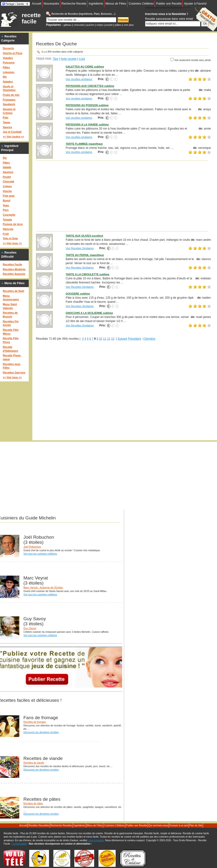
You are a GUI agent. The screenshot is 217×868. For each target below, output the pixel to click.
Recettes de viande (34, 763)
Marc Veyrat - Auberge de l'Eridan (43, 587)
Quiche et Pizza (12, 53)
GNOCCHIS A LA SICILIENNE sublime (89, 313)
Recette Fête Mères (10, 332)
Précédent (135, 339)
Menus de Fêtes (116, 4)
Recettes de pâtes (33, 803)
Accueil (37, 4)
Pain (5, 117)
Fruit (6, 234)
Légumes (8, 72)
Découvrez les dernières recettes (41, 732)
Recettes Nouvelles (39, 825)
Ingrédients (96, 4)
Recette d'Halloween (10, 349)
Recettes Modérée (14, 269)
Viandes (8, 58)
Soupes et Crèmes (9, 111)
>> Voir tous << (12, 243)
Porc (6, 210)
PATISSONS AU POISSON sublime (87, 105)
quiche (90, 25)
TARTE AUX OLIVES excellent (84, 236)
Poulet (7, 177)
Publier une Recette (169, 4)
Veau (6, 205)
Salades (8, 82)
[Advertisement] (123, 196)
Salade (7, 167)
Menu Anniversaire (11, 298)
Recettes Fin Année (10, 323)
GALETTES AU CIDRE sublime (85, 67)
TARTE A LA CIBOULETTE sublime (87, 274)
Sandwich (9, 104)
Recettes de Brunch (10, 315)
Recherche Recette (74, 4)
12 (108, 339)
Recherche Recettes (61, 825)
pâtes (118, 25)
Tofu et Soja (10, 238)
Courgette (9, 215)
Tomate (7, 220)
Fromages (9, 100)
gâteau (68, 25)
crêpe (100, 25)
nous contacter (96, 840)
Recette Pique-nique (12, 357)
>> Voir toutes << (13, 137)
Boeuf (6, 200)
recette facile (31, 18)
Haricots (8, 229)
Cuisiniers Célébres (141, 4)
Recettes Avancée (14, 274)
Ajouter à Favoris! (195, 4)
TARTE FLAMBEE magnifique (84, 144)
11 (105, 339)
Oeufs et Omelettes (9, 88)
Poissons (9, 62)
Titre (56, 59)
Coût (82, 59)
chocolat (79, 25)
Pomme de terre (13, 224)
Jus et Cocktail (12, 132)
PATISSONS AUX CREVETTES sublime (90, 86)
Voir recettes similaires (79, 79)
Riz (5, 77)
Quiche (7, 191)
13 (113, 339)
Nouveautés (51, 4)
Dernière (150, 339)
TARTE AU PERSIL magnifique (85, 255)
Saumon (8, 172)
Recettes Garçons (14, 372)
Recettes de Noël (13, 291)
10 (101, 339)
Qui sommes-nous (158, 825)
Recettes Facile (12, 264)
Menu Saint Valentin (10, 306)
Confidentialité (19, 844)
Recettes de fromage (35, 722)
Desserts (8, 48)
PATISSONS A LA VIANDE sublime (87, 124)
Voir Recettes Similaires (80, 248)
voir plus (129, 25)
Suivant (122, 339)
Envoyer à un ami (179, 825)
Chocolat (8, 181)
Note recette (69, 59)
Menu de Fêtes (14, 283)
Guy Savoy (30, 628)
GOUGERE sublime (78, 294)
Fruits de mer (11, 95)
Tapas (6, 122)
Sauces (7, 127)
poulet (109, 25)
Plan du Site (196, 825)
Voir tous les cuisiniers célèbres (40, 554)
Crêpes (7, 186)
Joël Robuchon (32, 547)
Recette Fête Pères (10, 340)
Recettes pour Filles (11, 366)
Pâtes (6, 67)
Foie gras (9, 196)
